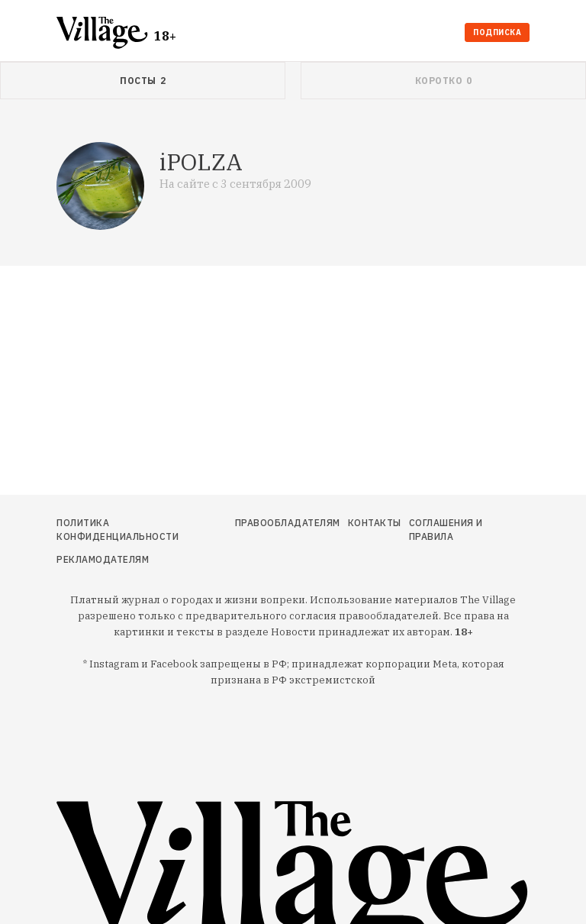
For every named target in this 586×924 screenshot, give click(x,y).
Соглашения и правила (446, 530)
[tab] (143, 81)
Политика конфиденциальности (118, 530)
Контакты (375, 523)
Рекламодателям (103, 559)
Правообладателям (288, 523)
